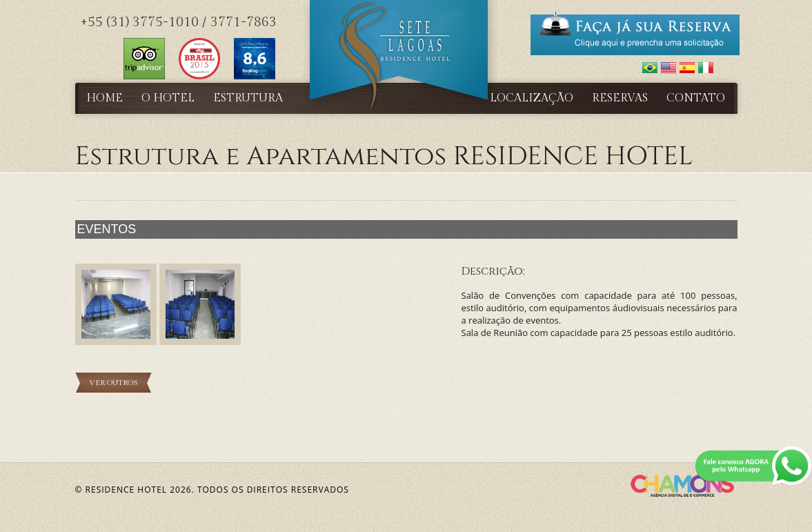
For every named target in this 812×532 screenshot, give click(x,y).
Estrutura (248, 98)
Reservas (620, 98)
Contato (696, 98)
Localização (532, 98)
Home (105, 98)
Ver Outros (113, 383)
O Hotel (168, 98)
